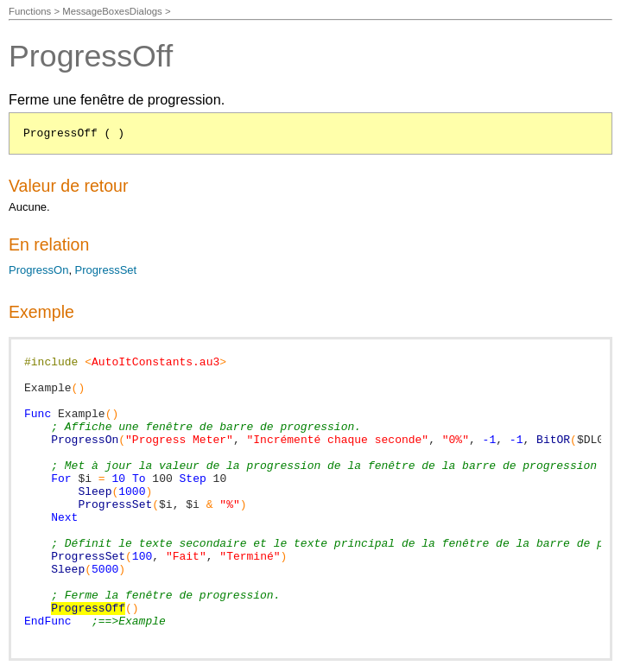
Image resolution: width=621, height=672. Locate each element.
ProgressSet (106, 270)
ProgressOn (38, 270)
